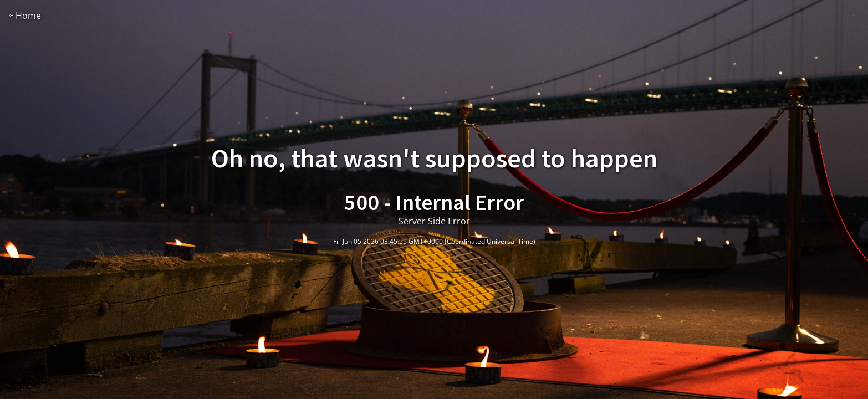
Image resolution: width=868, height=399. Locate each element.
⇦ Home (25, 16)
